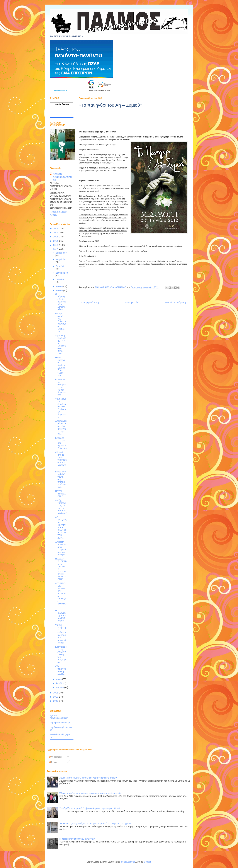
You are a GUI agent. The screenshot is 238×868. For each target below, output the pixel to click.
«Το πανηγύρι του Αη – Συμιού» (61, 670)
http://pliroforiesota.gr (60, 723)
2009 (56, 701)
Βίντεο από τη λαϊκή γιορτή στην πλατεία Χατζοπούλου (60, 479)
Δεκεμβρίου (61, 253)
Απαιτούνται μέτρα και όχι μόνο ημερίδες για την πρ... (61, 427)
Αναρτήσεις (55, 757)
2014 (56, 241)
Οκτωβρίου (61, 266)
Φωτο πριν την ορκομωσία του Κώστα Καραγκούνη (61, 387)
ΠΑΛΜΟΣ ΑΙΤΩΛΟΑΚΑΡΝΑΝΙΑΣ (63, 177)
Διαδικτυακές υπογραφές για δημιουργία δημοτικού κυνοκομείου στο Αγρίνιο (95, 823)
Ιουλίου (59, 286)
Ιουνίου (59, 290)
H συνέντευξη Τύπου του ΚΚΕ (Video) (61, 616)
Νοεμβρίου (61, 259)
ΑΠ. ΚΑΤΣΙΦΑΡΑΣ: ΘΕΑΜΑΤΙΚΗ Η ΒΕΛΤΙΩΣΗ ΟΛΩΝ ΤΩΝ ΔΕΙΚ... (61, 527)
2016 (56, 233)
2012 (56, 249)
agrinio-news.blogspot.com (59, 717)
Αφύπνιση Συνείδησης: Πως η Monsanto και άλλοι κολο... (61, 345)
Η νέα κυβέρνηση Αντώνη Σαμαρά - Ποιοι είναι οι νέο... (61, 367)
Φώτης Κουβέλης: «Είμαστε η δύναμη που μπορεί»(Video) (61, 634)
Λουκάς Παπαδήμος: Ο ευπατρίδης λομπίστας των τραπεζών (88, 778)
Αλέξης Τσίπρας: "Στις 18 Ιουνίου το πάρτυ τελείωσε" (61, 507)
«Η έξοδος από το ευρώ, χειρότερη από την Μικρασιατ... (61, 460)
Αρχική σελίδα (132, 302)
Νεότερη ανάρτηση (90, 302)
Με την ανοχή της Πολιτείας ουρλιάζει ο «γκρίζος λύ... (61, 322)
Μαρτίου (60, 687)
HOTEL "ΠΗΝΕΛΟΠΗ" (60, 494)
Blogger (147, 862)
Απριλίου (60, 683)
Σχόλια (53, 762)
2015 (56, 237)
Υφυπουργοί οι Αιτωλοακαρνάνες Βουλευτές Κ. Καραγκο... (61, 408)
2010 (56, 697)
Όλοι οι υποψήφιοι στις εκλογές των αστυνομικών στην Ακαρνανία (90, 793)
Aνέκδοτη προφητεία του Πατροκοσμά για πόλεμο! (61, 548)
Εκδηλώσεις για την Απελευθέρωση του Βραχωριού (61, 654)
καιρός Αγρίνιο (62, 104)
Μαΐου (59, 679)
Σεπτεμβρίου (62, 273)
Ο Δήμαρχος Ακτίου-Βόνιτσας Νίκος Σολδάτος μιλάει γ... (61, 302)
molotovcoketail (128, 862)
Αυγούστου (61, 280)
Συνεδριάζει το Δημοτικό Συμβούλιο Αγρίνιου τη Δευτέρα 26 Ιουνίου (91, 808)
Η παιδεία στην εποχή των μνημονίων (77, 839)
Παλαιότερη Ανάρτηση (175, 302)
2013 (56, 245)
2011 (56, 693)
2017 (56, 228)
